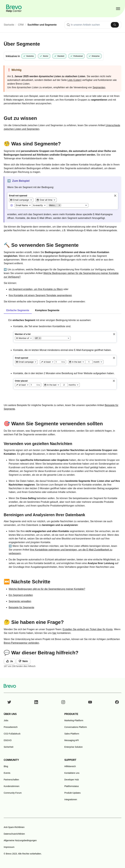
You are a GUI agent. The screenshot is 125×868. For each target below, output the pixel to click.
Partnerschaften (11, 780)
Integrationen (71, 799)
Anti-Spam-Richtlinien (14, 827)
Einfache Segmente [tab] (18, 310)
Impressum (9, 847)
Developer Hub (72, 780)
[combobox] (93, 25)
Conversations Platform (76, 727)
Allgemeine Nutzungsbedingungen (20, 840)
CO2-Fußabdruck (12, 734)
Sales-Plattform (72, 734)
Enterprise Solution (74, 747)
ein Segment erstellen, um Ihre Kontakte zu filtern (36, 289)
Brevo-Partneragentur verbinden (21, 643)
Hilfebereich (70, 766)
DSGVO (8, 740)
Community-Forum (13, 793)
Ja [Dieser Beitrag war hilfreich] (11, 661)
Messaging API (72, 740)
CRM (21, 25)
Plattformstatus (72, 786)
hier (54, 633)
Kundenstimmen (12, 786)
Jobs (6, 720)
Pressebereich (11, 727)
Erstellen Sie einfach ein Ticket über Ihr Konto (88, 629)
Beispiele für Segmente (21, 607)
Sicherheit (8, 747)
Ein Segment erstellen (21, 595)
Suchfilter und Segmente (42, 25)
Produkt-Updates (73, 793)
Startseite (9, 25)
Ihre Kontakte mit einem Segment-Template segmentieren (40, 295)
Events (7, 773)
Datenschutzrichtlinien (14, 834)
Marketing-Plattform (74, 720)
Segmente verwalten (20, 601)
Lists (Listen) (75, 80)
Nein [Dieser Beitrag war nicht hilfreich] (25, 661)
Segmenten (99, 87)
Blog (6, 766)
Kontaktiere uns (72, 773)
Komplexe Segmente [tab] (47, 310)
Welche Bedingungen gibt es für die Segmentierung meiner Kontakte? (47, 589)
